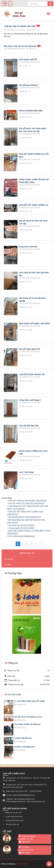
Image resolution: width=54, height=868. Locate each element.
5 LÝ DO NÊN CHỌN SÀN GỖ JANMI (29, 701)
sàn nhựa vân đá (21, 525)
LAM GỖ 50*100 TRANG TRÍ (32, 374)
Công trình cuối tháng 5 (30, 400)
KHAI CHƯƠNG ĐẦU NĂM (31, 111)
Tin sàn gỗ (9, 559)
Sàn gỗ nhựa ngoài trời (29, 349)
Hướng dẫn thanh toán (15, 820)
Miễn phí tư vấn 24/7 (14, 813)
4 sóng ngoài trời (21, 528)
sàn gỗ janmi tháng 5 (29, 85)
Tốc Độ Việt (21, 864)
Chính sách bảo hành (14, 817)
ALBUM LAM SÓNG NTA (24, 747)
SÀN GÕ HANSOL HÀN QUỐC (27, 501)
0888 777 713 (26, 839)
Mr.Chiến (25, 847)
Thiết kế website (29, 836)
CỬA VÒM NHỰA (22, 536)
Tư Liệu (8, 565)
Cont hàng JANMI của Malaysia (27, 724)
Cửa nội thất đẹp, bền (29, 426)
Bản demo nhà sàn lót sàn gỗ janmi (20, 46)
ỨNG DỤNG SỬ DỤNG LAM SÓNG (35, 323)
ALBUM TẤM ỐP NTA (23, 738)
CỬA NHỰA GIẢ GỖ (28, 60)
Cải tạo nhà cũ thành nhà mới (20, 26)
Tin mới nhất (14, 695)
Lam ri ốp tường (26, 472)
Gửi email (24, 842)
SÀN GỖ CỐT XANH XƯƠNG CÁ (34, 205)
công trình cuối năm (28, 247)
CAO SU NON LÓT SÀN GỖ (26, 503)
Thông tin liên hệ (12, 824)
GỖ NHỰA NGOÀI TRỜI (25, 517)
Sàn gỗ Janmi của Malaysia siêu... (29, 717)
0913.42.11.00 (26, 850)
